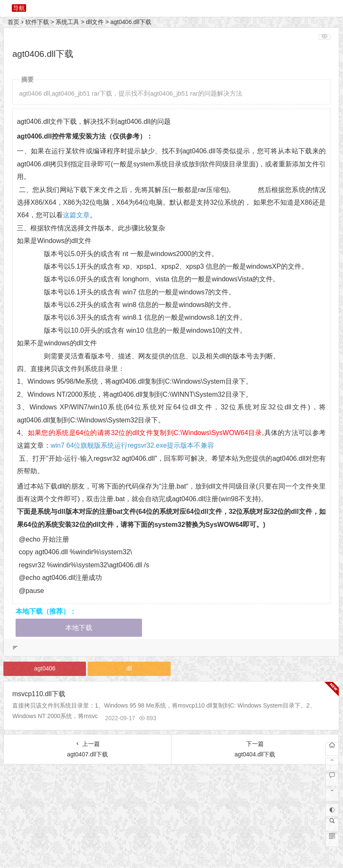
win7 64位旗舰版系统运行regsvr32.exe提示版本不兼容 (132, 445)
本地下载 (79, 628)
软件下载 (37, 22)
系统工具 (67, 22)
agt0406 (45, 668)
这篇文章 (76, 215)
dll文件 (95, 22)
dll (129, 668)
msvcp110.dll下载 (39, 694)
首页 (13, 22)
